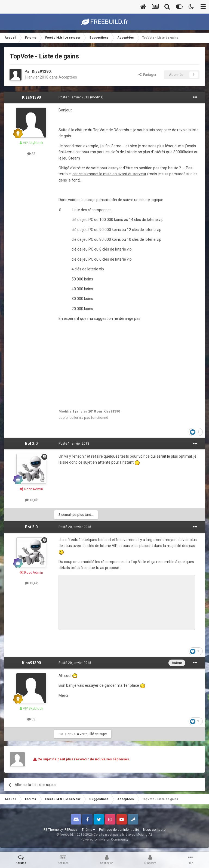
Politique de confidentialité (119, 830)
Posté (74, 97)
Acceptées (68, 77)
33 (31, 154)
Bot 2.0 (31, 444)
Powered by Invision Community (104, 839)
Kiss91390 (41, 71)
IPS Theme (51, 830)
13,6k (31, 500)
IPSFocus (71, 830)
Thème (88, 830)
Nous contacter (155, 830)
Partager (147, 75)
